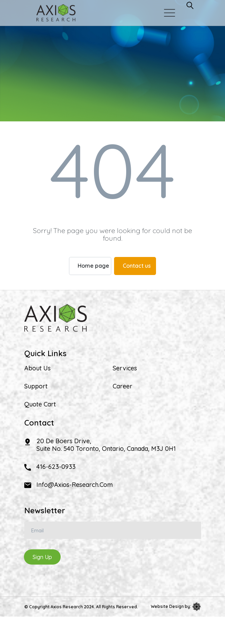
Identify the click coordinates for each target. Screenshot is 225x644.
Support (36, 386)
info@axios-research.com (75, 485)
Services (125, 368)
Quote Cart (40, 404)
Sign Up (42, 557)
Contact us (137, 266)
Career (123, 386)
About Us (37, 368)
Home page (93, 266)
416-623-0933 (56, 467)
